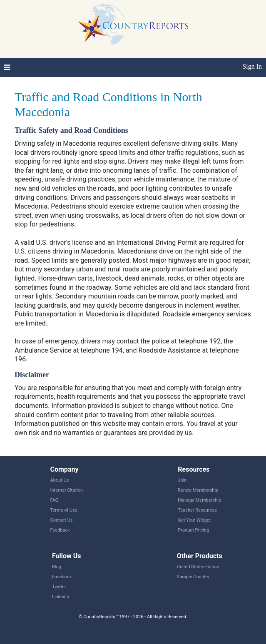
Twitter (59, 587)
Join (182, 480)
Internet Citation (67, 490)
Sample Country (193, 577)
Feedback (60, 530)
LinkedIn (61, 597)
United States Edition (198, 567)
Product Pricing (193, 530)
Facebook (62, 577)
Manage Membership (199, 500)
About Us (60, 480)
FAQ (55, 500)
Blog (57, 567)
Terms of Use (64, 510)
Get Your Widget (194, 520)
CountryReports (133, 25)
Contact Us (62, 520)
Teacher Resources (197, 510)
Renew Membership (198, 490)
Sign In (252, 66)
